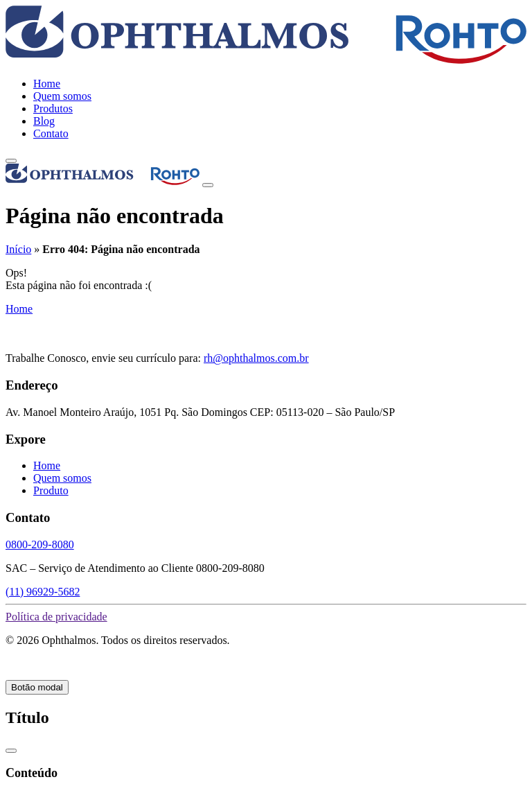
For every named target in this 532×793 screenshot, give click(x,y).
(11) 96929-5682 (43, 592)
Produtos (53, 108)
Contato (51, 133)
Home (47, 84)
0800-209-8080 (40, 544)
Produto (51, 490)
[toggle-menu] (11, 161)
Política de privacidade (56, 617)
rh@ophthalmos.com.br (256, 358)
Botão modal (37, 687)
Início (18, 249)
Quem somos (62, 96)
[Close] (208, 185)
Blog (44, 121)
